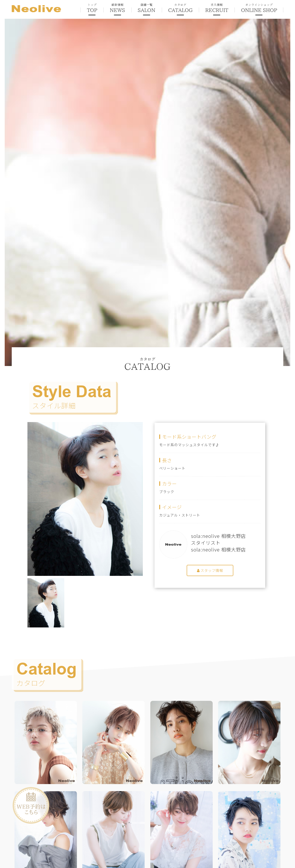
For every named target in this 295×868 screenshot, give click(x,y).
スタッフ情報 (210, 571)
